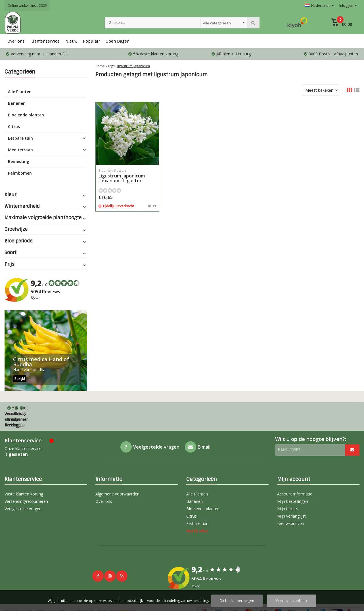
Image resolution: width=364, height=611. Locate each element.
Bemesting (19, 161)
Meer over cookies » (292, 601)
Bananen (17, 103)
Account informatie (295, 477)
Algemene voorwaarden (117, 477)
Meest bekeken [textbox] (319, 90)
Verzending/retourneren (26, 484)
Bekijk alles (197, 514)
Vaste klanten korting (24, 477)
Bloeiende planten (26, 115)
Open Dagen (118, 41)
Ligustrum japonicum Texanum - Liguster (127, 176)
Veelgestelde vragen (23, 492)
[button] (342, 23)
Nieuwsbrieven (291, 506)
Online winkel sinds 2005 (27, 6)
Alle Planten (20, 92)
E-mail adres (289, 433)
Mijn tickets (288, 492)
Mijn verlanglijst (291, 499)
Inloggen (348, 6)
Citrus (14, 126)
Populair (91, 41)
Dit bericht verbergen (237, 601)
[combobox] (224, 23)
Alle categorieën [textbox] (217, 23)
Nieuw (71, 41)
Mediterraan (20, 150)
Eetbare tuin (20, 138)
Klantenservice (45, 41)
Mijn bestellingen (293, 484)
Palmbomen (20, 173)
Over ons (16, 41)
